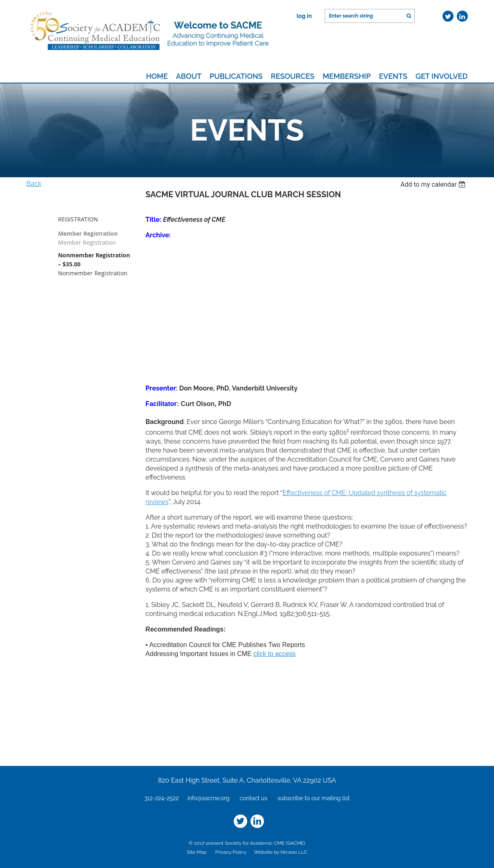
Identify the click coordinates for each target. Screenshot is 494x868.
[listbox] (434, 184)
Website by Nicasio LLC (281, 852)
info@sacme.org (209, 798)
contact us (254, 798)
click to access (274, 654)
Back (34, 184)
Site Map (197, 852)
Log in (304, 16)
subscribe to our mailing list (314, 798)
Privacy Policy (231, 852)
